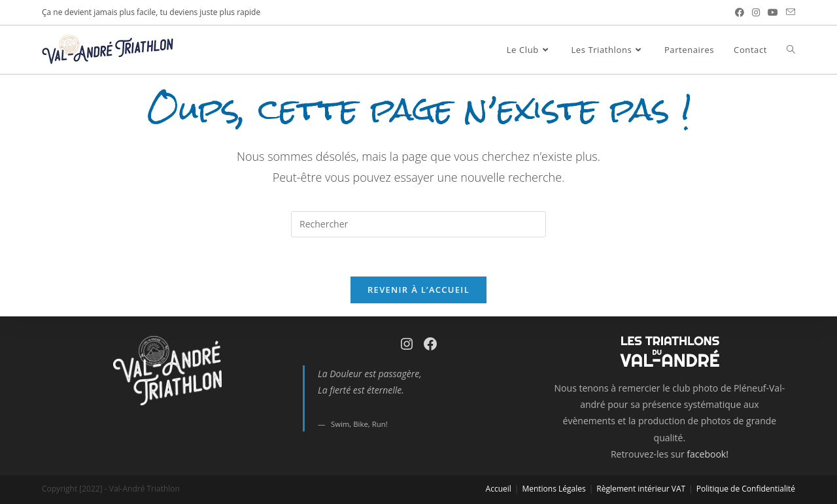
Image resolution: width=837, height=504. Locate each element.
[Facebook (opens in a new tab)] (740, 12)
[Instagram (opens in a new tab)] (756, 12)
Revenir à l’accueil (418, 290)
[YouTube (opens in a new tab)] (773, 12)
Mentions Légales (554, 489)
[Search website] (791, 50)
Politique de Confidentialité (746, 489)
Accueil (499, 489)
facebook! (708, 454)
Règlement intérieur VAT (641, 489)
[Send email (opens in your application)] (789, 12)
